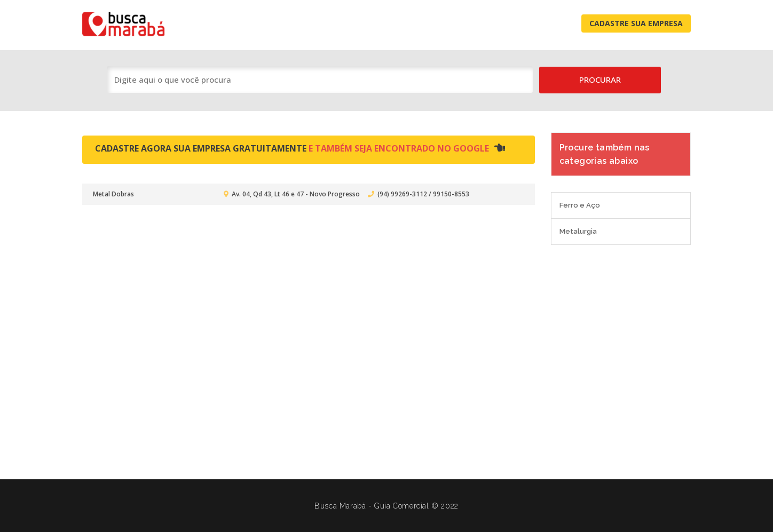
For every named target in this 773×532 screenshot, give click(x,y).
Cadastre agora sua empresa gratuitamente (300, 148)
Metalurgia (578, 231)
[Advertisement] (386, 356)
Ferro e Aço (580, 205)
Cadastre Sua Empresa (636, 23)
